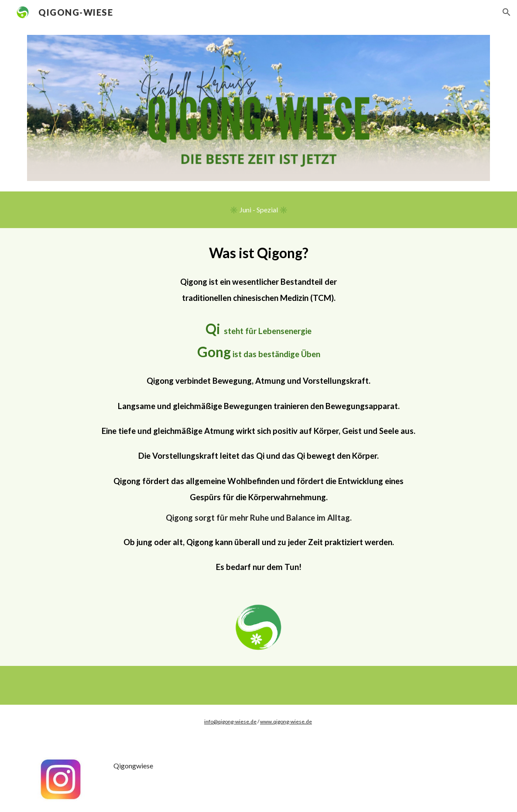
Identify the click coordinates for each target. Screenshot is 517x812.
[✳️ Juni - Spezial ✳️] (259, 210)
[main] (258, 408)
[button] (507, 12)
